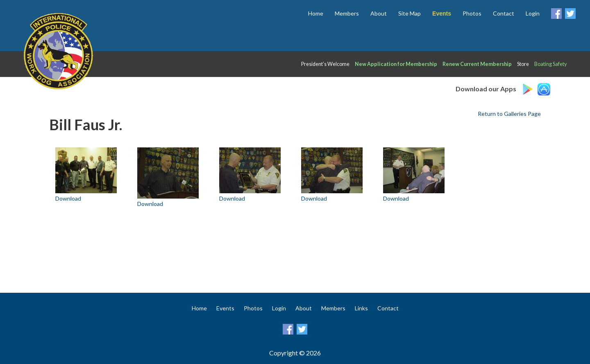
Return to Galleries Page (509, 114)
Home (316, 13)
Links (361, 308)
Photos (472, 13)
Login (533, 13)
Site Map (410, 13)
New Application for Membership (396, 64)
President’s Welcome (325, 64)
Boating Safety (550, 64)
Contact (504, 13)
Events (225, 308)
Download (68, 198)
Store (523, 64)
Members (347, 13)
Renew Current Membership (477, 64)
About (379, 13)
